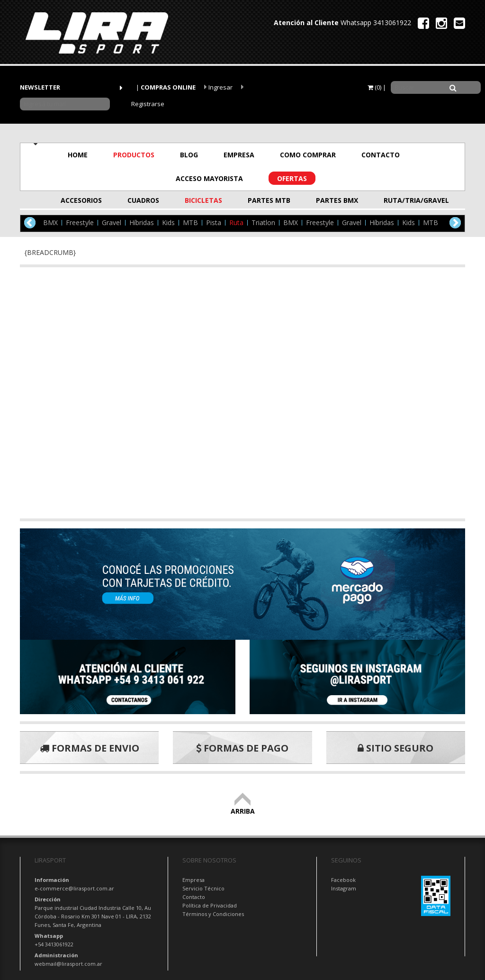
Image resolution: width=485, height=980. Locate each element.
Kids (168, 223)
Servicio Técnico (203, 888)
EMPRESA (239, 155)
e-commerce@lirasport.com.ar (74, 888)
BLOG (189, 155)
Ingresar (218, 87)
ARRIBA (243, 807)
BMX (50, 223)
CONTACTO (381, 155)
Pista (214, 223)
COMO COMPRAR (308, 155)
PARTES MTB (269, 200)
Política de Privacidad (210, 905)
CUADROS (143, 200)
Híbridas (142, 223)
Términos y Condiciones (213, 914)
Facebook (343, 880)
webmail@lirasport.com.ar (68, 964)
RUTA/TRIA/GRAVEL (407, 200)
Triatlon (263, 223)
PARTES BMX (337, 200)
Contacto (194, 897)
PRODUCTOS (134, 155)
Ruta (236, 223)
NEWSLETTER (40, 87)
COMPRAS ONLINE (168, 87)
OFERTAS (292, 178)
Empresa (193, 880)
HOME (78, 155)
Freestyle (80, 223)
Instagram (344, 888)
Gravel (112, 223)
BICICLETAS (203, 200)
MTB (190, 223)
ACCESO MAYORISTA (209, 178)
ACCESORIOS (81, 200)
